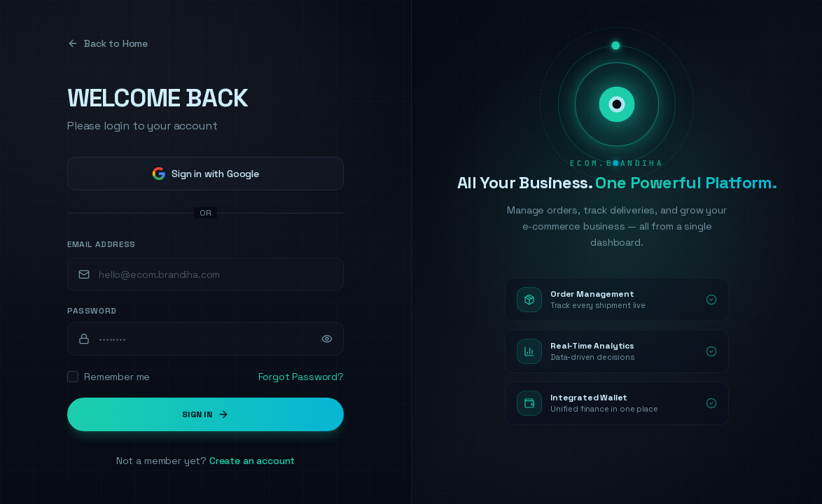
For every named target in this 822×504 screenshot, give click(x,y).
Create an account (252, 461)
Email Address (102, 244)
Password (92, 311)
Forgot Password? (301, 377)
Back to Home (107, 43)
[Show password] (327, 339)
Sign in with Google (205, 174)
